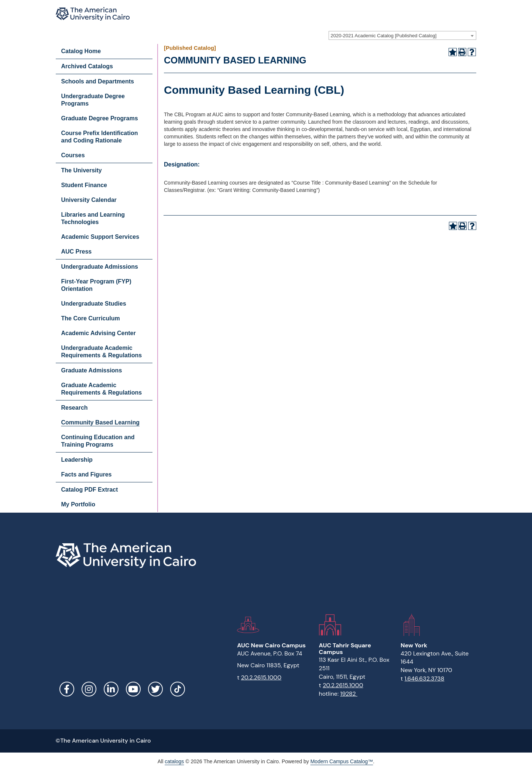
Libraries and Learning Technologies (93, 218)
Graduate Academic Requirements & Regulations (102, 389)
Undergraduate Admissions (100, 267)
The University (82, 170)
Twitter (155, 689)
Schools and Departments (98, 81)
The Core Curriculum (91, 318)
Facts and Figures (87, 474)
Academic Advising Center (99, 333)
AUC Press (77, 252)
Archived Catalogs (87, 66)
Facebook (67, 689)
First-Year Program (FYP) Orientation (96, 285)
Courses (73, 155)
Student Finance (84, 185)
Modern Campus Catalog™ (342, 761)
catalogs (174, 761)
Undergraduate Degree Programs (93, 100)
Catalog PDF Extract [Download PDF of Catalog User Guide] (90, 490)
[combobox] (402, 35)
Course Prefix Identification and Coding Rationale (100, 137)
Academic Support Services (100, 237)
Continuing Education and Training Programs (98, 441)
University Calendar (89, 200)
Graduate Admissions (92, 370)
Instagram (89, 689)
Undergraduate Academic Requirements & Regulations (102, 352)
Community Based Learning (100, 422)
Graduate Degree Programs (100, 118)
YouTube (133, 689)
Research (75, 408)
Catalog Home (81, 51)
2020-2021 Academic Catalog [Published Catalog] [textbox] (384, 36)
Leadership (77, 460)
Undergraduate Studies (94, 304)
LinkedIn (111, 689)
